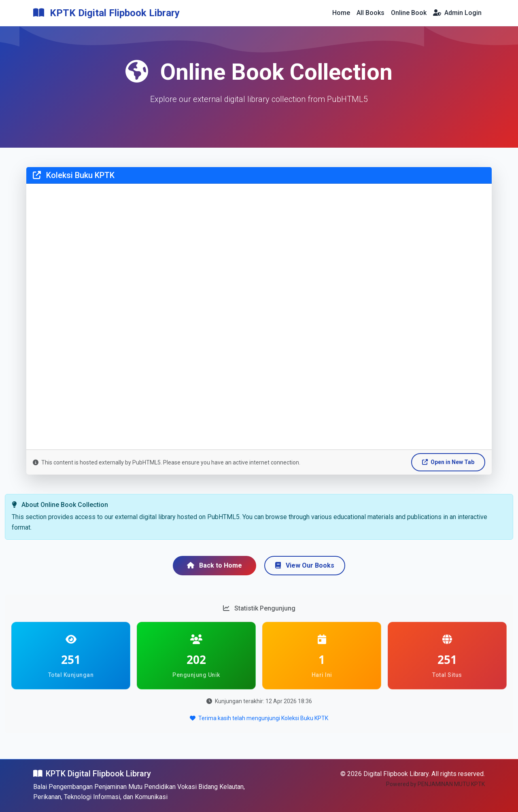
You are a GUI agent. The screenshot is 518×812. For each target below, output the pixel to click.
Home (341, 13)
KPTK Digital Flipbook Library (106, 13)
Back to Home (214, 565)
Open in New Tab (448, 462)
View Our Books (305, 565)
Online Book (409, 13)
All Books (370, 13)
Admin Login (457, 13)
